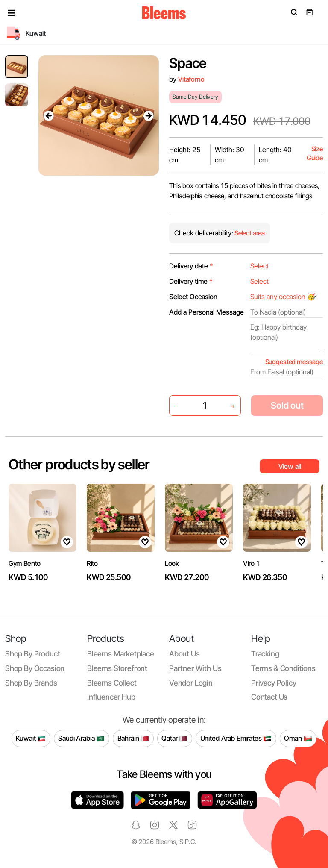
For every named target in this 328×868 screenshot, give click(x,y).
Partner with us (195, 668)
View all (290, 466)
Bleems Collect (112, 683)
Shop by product (32, 654)
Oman (298, 739)
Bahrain (133, 739)
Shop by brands (31, 683)
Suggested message (294, 362)
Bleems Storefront (117, 668)
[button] (11, 13)
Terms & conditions (283, 668)
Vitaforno (191, 79)
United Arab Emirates (236, 739)
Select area (249, 233)
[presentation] (49, 115)
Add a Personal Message (206, 312)
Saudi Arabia (81, 739)
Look (172, 563)
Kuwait (31, 739)
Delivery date (191, 266)
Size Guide (315, 154)
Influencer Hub (111, 697)
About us (184, 654)
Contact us (269, 697)
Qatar (174, 739)
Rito (92, 563)
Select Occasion (193, 297)
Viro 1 (252, 563)
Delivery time (191, 281)
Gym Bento (25, 563)
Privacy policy (274, 683)
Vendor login (191, 683)
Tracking (265, 654)
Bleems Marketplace (121, 654)
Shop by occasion (35, 668)
